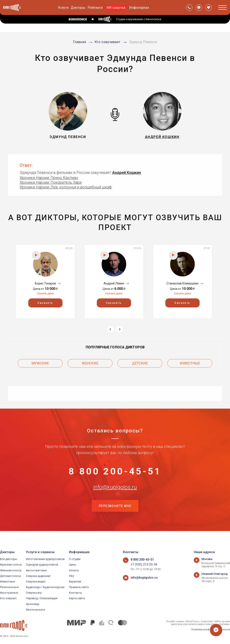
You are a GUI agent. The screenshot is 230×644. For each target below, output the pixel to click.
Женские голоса (11, 570)
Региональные (9, 587)
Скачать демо (45, 293)
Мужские (40, 362)
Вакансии (75, 582)
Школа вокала (35, 610)
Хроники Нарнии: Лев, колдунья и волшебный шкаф (66, 187)
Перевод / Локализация (42, 598)
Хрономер (33, 604)
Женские (90, 362)
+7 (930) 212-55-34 (142, 565)
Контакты (75, 593)
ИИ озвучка (116, 8)
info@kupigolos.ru (115, 492)
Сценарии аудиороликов (42, 565)
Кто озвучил (8, 598)
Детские (140, 362)
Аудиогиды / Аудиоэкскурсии (45, 587)
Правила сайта (79, 587)
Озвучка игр (34, 593)
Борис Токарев (45, 283)
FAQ (72, 576)
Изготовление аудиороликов (45, 559)
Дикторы (78, 8)
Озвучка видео (36, 582)
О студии (75, 559)
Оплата (74, 570)
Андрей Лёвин (114, 283)
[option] (45, 281)
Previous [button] (110, 329)
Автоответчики (36, 570)
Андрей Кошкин (127, 172)
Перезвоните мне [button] (115, 514)
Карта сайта (77, 598)
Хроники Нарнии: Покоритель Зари (51, 182)
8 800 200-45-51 (115, 471)
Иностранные (9, 593)
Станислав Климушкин (182, 283)
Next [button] (119, 329)
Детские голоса (10, 576)
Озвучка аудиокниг (38, 576)
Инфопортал (139, 8)
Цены (72, 565)
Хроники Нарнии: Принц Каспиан (49, 178)
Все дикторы (9, 559)
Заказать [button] (45, 303)
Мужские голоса (11, 565)
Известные (190, 362)
